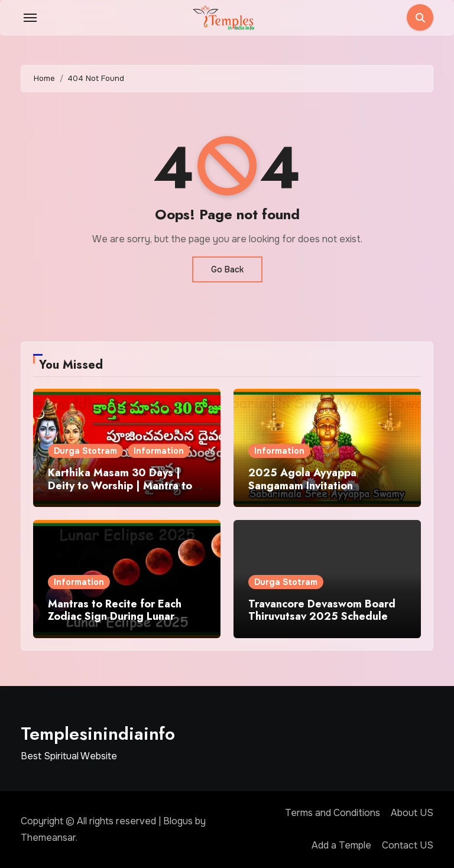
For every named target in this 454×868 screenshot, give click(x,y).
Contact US (408, 845)
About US (412, 813)
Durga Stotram (85, 451)
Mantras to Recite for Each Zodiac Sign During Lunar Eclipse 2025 (115, 617)
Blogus (178, 821)
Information (159, 451)
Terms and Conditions (333, 813)
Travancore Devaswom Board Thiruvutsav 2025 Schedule (322, 610)
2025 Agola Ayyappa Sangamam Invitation (302, 479)
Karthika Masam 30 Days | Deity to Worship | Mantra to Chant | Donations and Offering (120, 492)
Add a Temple (341, 845)
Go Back (227, 269)
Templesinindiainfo (98, 734)
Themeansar (48, 838)
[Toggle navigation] (30, 18)
